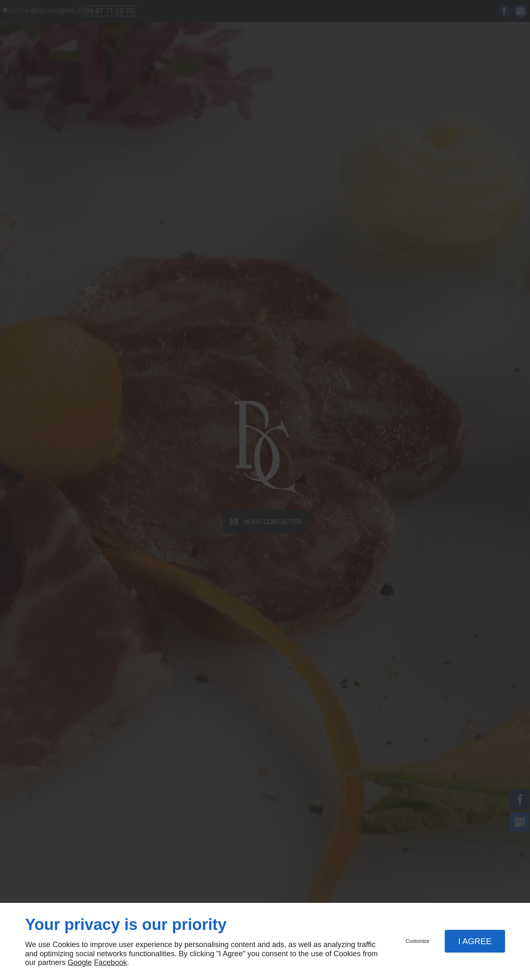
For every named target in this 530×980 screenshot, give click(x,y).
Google (80, 962)
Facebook (110, 962)
